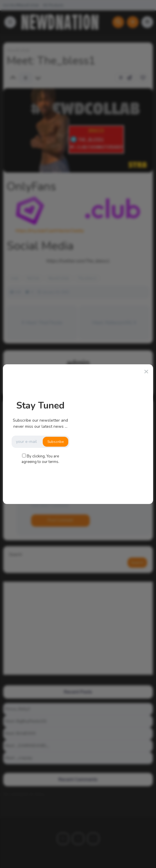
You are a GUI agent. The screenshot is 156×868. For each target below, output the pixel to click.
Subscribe (55, 442)
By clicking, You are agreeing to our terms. (40, 459)
